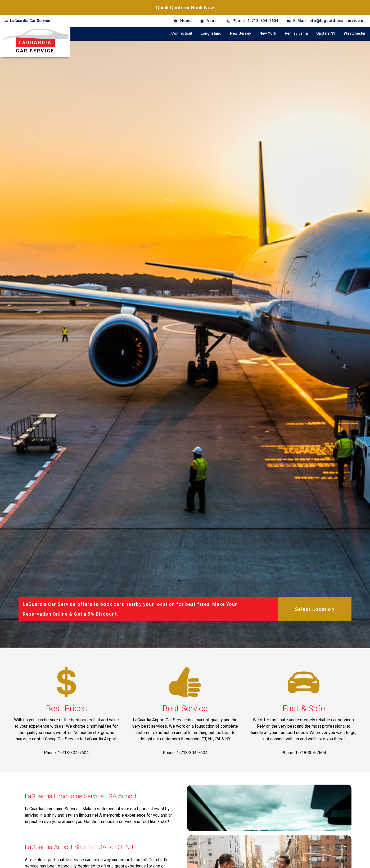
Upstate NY (326, 33)
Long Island (211, 33)
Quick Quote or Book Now (185, 8)
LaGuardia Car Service (30, 21)
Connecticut (182, 33)
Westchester (355, 33)
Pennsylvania (296, 33)
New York (268, 33)
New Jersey (240, 33)
